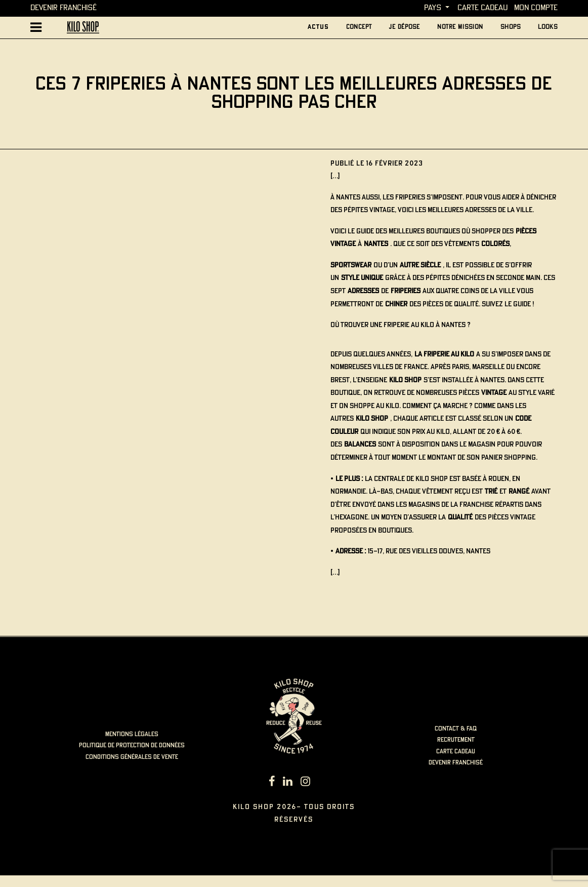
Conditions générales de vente (132, 757)
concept (359, 27)
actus (318, 27)
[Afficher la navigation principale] (36, 27)
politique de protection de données (132, 745)
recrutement (456, 740)
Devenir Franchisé (64, 8)
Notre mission (460, 27)
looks (548, 27)
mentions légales (132, 734)
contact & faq (456, 729)
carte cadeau (482, 8)
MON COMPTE (536, 8)
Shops (511, 27)
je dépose (405, 27)
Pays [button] (433, 8)
